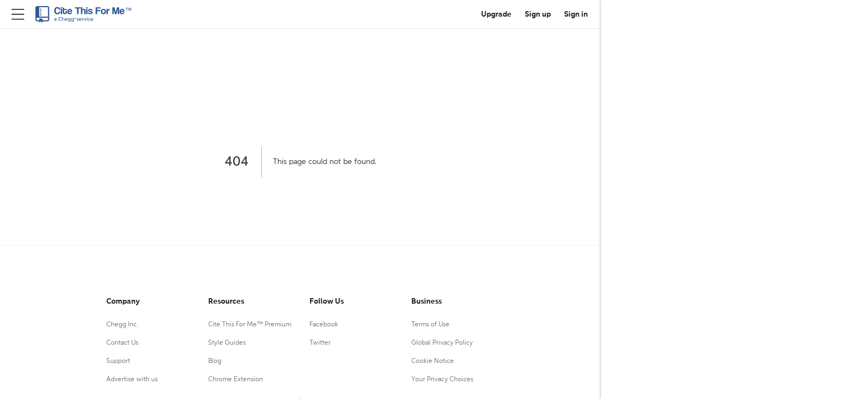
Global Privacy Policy (442, 343)
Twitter (320, 343)
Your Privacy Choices (442, 380)
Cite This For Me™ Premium (250, 325)
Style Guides (227, 343)
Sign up (538, 14)
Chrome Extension (236, 380)
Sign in (576, 14)
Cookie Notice (433, 361)
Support (118, 361)
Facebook (324, 325)
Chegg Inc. (122, 325)
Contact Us (122, 343)
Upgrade (496, 14)
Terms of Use (430, 325)
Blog (215, 361)
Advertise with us (132, 380)
